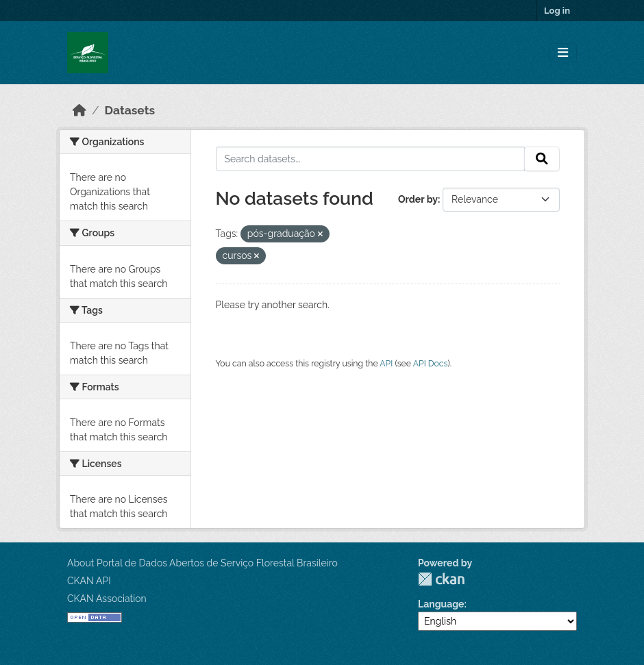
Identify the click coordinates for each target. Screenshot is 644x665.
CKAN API (89, 581)
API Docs (431, 363)
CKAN (441, 579)
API (386, 363)
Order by (418, 199)
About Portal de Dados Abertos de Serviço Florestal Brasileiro (202, 563)
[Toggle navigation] (563, 53)
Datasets (130, 110)
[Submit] (542, 159)
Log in (557, 11)
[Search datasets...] (371, 159)
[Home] (79, 110)
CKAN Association (107, 599)
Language (441, 604)
